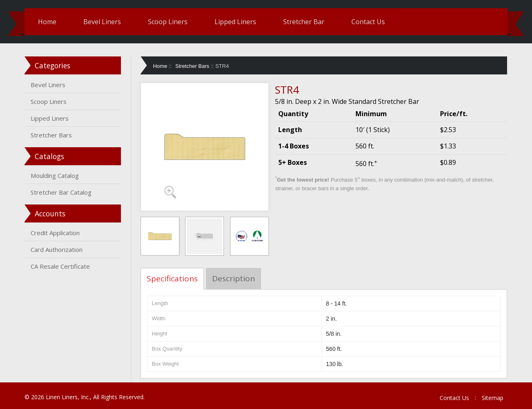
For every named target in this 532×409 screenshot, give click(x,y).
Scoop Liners (170, 22)
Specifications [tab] (173, 279)
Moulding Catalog (57, 175)
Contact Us (370, 22)
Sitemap (491, 398)
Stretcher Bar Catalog (63, 192)
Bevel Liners (104, 22)
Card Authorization (59, 249)
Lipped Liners (237, 22)
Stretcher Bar (306, 22)
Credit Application (57, 233)
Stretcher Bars (53, 135)
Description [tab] (235, 279)
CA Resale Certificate (62, 266)
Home (49, 22)
